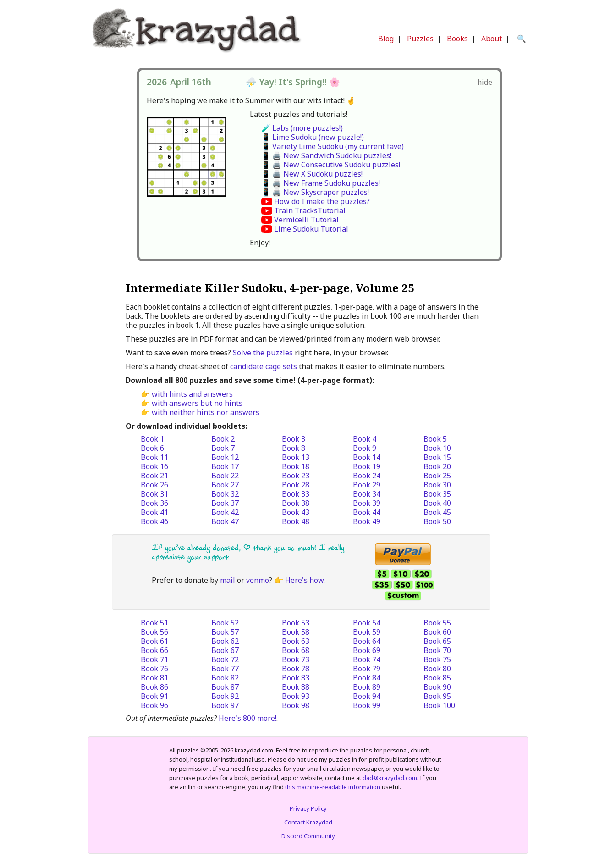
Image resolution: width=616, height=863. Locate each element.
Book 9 (365, 448)
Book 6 (152, 448)
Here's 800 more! (247, 718)
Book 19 (367, 466)
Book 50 (437, 521)
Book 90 (437, 687)
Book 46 (154, 521)
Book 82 (225, 678)
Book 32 (225, 494)
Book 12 (225, 457)
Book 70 (437, 650)
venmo (258, 580)
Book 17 (225, 466)
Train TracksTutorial (310, 210)
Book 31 (154, 494)
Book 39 (367, 503)
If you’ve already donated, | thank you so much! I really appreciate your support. (248, 552)
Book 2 (223, 439)
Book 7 (223, 448)
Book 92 (225, 696)
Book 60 (437, 632)
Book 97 (225, 705)
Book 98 (296, 705)
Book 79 (367, 669)
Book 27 (225, 485)
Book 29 (367, 485)
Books (457, 39)
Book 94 (367, 696)
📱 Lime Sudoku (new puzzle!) (313, 137)
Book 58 (296, 632)
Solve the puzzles (263, 353)
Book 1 (152, 439)
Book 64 (367, 641)
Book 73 (296, 659)
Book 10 (437, 448)
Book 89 (367, 687)
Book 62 (225, 641)
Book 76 (154, 669)
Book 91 (154, 696)
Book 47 (225, 521)
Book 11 (154, 457)
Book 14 (367, 457)
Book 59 (367, 632)
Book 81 (154, 678)
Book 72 (225, 659)
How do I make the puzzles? (322, 201)
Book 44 (367, 512)
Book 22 (225, 476)
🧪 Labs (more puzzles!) (302, 128)
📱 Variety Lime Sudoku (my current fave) (333, 146)
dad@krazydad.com (390, 778)
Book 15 (437, 457)
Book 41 (154, 512)
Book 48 (296, 521)
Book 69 (367, 650)
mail (228, 580)
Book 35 (437, 494)
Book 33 (296, 494)
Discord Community (308, 836)
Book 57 (225, 632)
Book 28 (296, 485)
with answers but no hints (197, 403)
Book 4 (365, 439)
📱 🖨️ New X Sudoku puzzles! (312, 174)
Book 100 (439, 705)
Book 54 (367, 623)
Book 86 (154, 687)
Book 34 (367, 494)
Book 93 (296, 696)
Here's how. (305, 580)
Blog (386, 39)
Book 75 (437, 659)
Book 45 (437, 512)
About (492, 39)
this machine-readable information (333, 787)
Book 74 (367, 659)
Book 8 (294, 448)
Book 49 (367, 521)
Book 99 (367, 705)
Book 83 (296, 678)
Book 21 (154, 476)
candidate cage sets (264, 366)
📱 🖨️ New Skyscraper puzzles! (315, 192)
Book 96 (154, 705)
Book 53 (296, 623)
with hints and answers (192, 394)
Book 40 (437, 503)
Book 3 (294, 439)
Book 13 (296, 457)
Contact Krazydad (308, 822)
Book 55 (437, 623)
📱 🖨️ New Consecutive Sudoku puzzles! (331, 165)
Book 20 (437, 466)
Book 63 (296, 641)
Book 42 (225, 512)
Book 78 (296, 669)
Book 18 (296, 466)
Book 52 (225, 623)
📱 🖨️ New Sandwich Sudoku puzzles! (326, 155)
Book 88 (296, 687)
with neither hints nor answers (206, 412)
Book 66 (154, 650)
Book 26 (154, 485)
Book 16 (154, 466)
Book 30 (437, 485)
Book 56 (154, 632)
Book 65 (437, 641)
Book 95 (437, 696)
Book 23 (296, 476)
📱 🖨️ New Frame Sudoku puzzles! (321, 183)
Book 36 (154, 503)
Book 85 (437, 678)
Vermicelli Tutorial (306, 220)
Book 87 (225, 687)
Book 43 (296, 512)
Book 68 (296, 650)
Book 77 (225, 669)
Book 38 (296, 503)
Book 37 (225, 503)
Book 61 (154, 641)
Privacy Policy (308, 808)
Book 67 (225, 650)
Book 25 (437, 476)
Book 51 (154, 623)
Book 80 (437, 669)
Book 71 (154, 659)
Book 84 (367, 678)
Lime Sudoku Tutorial (311, 229)
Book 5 (435, 439)
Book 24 (367, 476)
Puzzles (420, 39)
